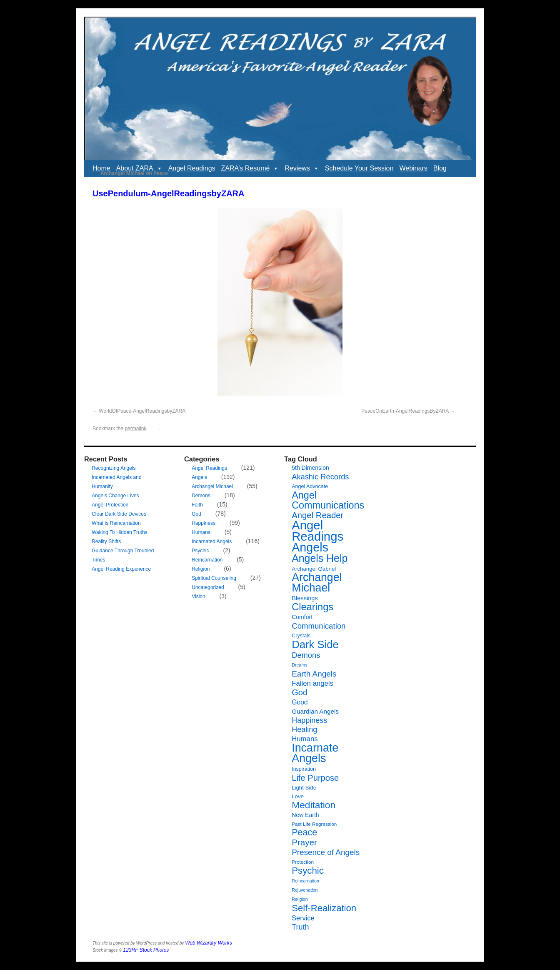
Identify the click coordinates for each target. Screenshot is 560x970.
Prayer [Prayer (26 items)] (304, 842)
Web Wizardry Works (208, 943)
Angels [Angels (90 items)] (310, 547)
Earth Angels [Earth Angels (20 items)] (314, 674)
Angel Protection (110, 505)
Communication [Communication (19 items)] (319, 626)
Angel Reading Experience (121, 569)
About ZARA (139, 168)
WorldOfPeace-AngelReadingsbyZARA (142, 411)
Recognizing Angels (114, 468)
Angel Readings (192, 168)
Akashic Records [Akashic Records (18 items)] (320, 477)
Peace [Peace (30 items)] (304, 832)
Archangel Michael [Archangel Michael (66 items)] (317, 583)
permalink (135, 429)
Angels (199, 477)
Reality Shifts (106, 541)
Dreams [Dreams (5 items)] (299, 665)
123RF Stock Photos (146, 950)
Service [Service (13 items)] (303, 918)
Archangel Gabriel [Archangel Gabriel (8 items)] (314, 569)
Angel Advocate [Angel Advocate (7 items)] (310, 486)
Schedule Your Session (359, 168)
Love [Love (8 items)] (298, 796)
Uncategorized (208, 587)
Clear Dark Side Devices (119, 514)
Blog (440, 168)
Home (101, 168)
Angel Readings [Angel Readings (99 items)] (317, 531)
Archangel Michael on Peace (130, 173)
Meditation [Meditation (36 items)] (314, 805)
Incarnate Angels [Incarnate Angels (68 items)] (315, 753)
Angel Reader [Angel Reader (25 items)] (317, 515)
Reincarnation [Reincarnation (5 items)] (305, 881)
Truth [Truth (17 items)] (300, 927)
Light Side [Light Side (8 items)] (304, 788)
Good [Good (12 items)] (300, 702)
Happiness (204, 523)
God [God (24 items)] (300, 692)
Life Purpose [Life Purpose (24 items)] (315, 778)
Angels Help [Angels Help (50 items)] (320, 558)
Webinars (413, 168)
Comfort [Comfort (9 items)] (302, 617)
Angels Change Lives (115, 496)
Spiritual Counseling (214, 578)
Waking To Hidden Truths (119, 532)
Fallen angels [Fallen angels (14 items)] (312, 683)
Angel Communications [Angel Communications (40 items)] (328, 500)
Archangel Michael (212, 486)
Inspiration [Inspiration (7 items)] (304, 769)
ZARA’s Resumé (250, 168)
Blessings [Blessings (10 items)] (305, 598)
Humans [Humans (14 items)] (305, 739)
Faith (197, 505)
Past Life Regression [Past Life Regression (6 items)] (314, 824)
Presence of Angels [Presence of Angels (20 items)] (326, 852)
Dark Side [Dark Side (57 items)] (315, 644)
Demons (201, 496)
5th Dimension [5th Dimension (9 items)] (310, 468)
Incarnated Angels (212, 541)
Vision (198, 597)
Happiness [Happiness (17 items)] (309, 720)
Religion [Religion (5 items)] (300, 899)
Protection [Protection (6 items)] (303, 862)
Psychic (200, 551)
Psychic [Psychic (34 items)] (308, 871)
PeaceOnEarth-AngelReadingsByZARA (405, 411)
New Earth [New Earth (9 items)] (305, 815)
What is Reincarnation (116, 523)
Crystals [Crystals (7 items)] (301, 636)
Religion (201, 569)
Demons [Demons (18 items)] (306, 655)
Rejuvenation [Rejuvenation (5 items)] (305, 890)
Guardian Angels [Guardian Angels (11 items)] (315, 711)
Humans (201, 532)
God (196, 514)
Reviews (302, 168)
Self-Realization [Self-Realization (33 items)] (324, 908)
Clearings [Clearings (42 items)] (312, 607)
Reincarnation (207, 560)
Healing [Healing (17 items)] (304, 729)
